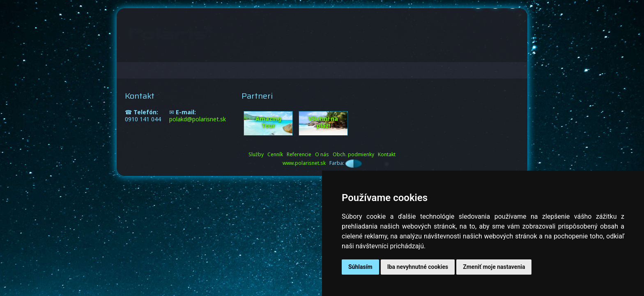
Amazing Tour (268, 122)
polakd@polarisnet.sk (198, 119)
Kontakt (448, 50)
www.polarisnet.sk (304, 163)
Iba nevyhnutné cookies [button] (418, 267)
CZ (490, 50)
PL (501, 50)
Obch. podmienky (353, 154)
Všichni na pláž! (323, 122)
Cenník (334, 50)
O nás (414, 50)
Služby (301, 50)
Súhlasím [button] (360, 267)
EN (512, 50)
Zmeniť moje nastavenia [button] (494, 267)
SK (479, 50)
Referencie (375, 50)
